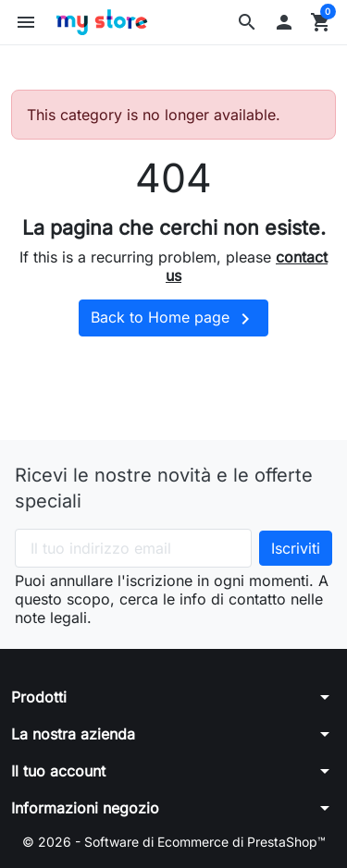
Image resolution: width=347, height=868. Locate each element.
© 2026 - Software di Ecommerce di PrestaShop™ (174, 842)
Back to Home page (173, 319)
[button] (247, 22)
